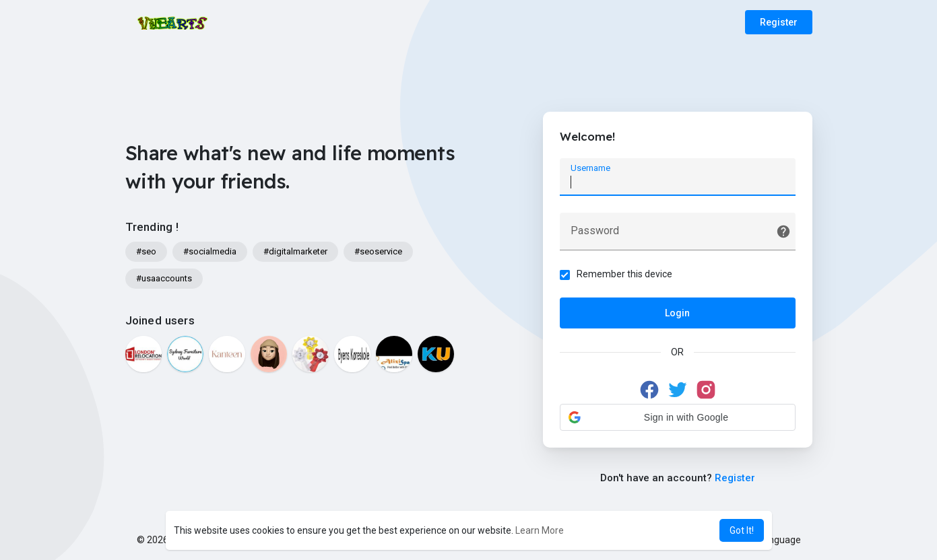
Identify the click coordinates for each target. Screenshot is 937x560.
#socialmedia (210, 251)
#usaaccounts (164, 278)
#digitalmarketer (295, 251)
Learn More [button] (540, 530)
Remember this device (624, 274)
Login (677, 313)
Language (775, 540)
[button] (678, 417)
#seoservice (378, 251)
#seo (146, 251)
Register (779, 22)
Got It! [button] (742, 530)
